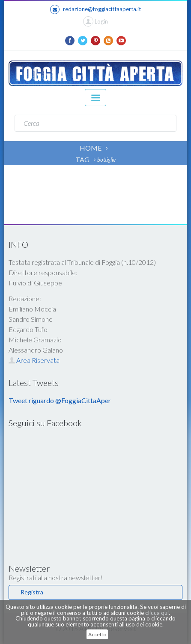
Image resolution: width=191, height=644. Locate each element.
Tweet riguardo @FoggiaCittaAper (60, 400)
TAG (82, 159)
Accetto (97, 634)
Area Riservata (34, 360)
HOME (91, 148)
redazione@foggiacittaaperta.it (95, 9)
